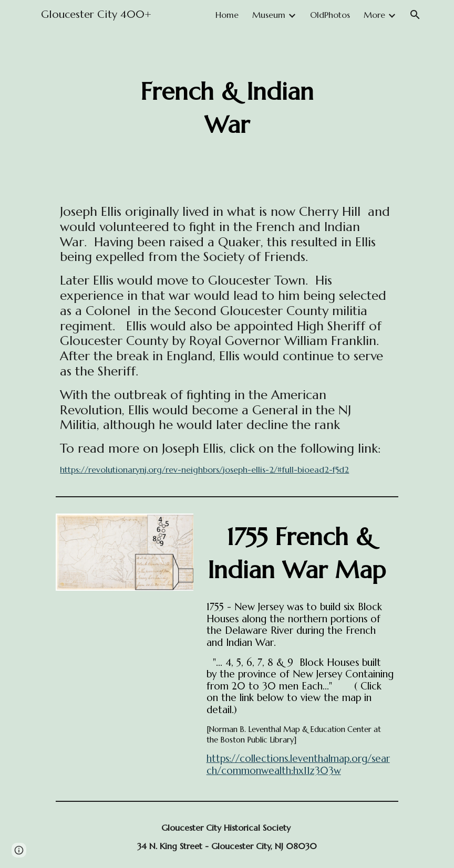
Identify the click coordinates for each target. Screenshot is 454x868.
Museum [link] (269, 15)
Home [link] (227, 15)
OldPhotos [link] (330, 15)
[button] (415, 15)
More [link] (374, 15)
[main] (227, 108)
